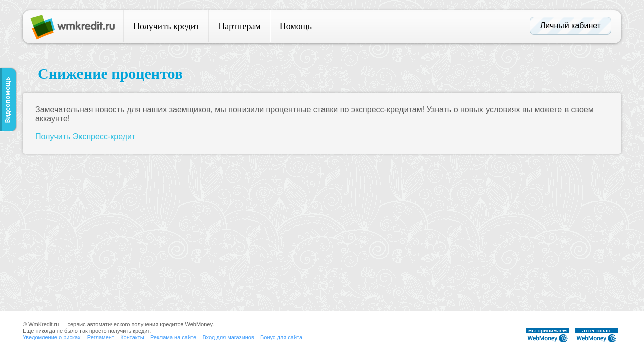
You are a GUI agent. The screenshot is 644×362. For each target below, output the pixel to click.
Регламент (101, 337)
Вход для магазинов (228, 337)
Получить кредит (166, 26)
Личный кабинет (571, 25)
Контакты (132, 337)
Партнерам (239, 26)
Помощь (296, 26)
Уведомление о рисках (52, 337)
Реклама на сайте (173, 337)
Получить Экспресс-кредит (85, 137)
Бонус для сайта (281, 337)
